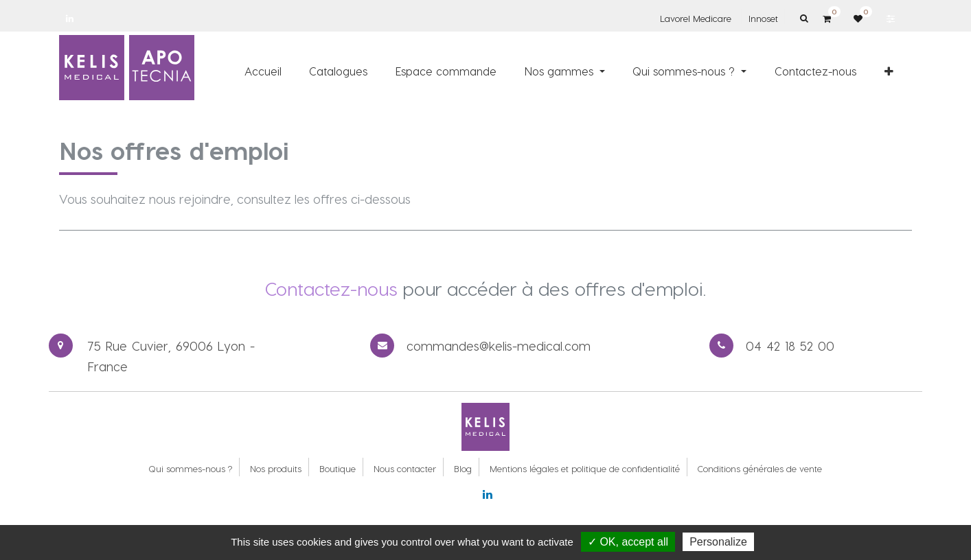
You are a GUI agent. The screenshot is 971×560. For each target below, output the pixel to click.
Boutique (338, 468)
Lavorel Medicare (696, 18)
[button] (889, 71)
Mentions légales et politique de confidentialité (585, 468)
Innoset (763, 18)
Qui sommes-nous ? (190, 468)
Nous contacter (405, 468)
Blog (463, 468)
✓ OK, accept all (628, 542)
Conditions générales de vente (760, 468)
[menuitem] (263, 71)
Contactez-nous (331, 288)
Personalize (718, 542)
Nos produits (276, 468)
